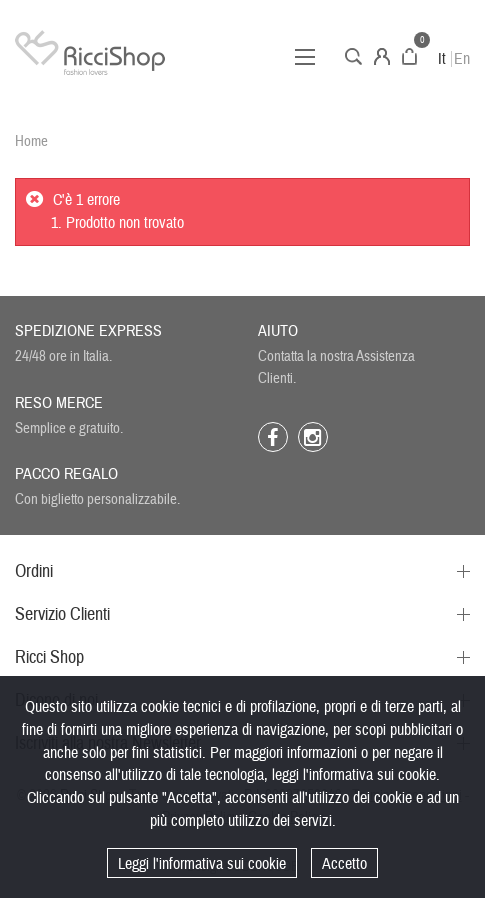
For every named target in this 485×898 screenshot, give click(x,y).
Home (31, 141)
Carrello (409, 56)
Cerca (353, 56)
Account (382, 56)
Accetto (344, 864)
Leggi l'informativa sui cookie (202, 864)
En (462, 59)
